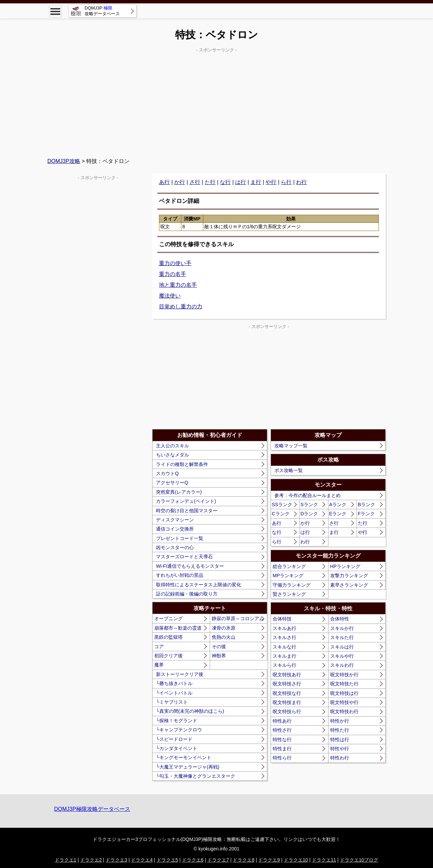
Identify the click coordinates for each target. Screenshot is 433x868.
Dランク (309, 514)
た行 (210, 182)
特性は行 (340, 740)
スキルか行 (342, 628)
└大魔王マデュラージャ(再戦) (188, 767)
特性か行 (340, 721)
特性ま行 (282, 749)
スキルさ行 (284, 637)
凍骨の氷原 (224, 628)
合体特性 (340, 619)
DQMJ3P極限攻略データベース (92, 809)
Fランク (367, 514)
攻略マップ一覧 (291, 446)
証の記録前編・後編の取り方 (187, 594)
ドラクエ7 (218, 860)
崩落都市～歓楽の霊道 (178, 628)
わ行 (301, 182)
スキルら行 (284, 665)
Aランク (338, 505)
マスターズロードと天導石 (184, 557)
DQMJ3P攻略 (64, 161)
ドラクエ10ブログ (359, 860)
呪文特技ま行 (287, 702)
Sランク (309, 505)
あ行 (164, 182)
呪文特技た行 (344, 684)
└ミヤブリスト (172, 702)
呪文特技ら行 (287, 711)
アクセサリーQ (172, 483)
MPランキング (288, 576)
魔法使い (170, 296)
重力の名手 (173, 274)
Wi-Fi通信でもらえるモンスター (190, 566)
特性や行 (340, 749)
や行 (271, 182)
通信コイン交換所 (175, 529)
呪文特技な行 (287, 693)
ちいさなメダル (173, 455)
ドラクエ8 (244, 860)
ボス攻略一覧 (289, 470)
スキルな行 (284, 647)
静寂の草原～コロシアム (238, 618)
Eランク (338, 514)
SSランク (282, 505)
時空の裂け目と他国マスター (187, 511)
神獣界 (219, 656)
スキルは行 (342, 647)
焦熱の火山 (224, 637)
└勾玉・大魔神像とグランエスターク (196, 776)
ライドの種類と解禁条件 (182, 464)
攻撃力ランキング (349, 576)
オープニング (168, 618)
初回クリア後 (168, 656)
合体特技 (282, 619)
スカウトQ (167, 473)
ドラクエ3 (116, 860)
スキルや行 (342, 656)
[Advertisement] (216, 102)
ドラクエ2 (91, 860)
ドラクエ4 (142, 860)
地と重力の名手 (178, 285)
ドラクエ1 (66, 860)
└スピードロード (174, 739)
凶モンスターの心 (175, 547)
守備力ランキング (292, 585)
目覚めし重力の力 (181, 307)
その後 (219, 647)
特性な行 (282, 740)
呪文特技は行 (344, 693)
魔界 (159, 665)
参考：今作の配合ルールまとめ (307, 495)
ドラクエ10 (296, 860)
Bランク (367, 505)
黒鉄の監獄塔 (168, 637)
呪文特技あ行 (287, 675)
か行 (180, 182)
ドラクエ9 (269, 860)
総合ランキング (289, 566)
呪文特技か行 (344, 675)
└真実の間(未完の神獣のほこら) (190, 711)
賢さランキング (289, 594)
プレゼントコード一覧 (180, 538)
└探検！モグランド (177, 721)
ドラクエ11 (324, 860)
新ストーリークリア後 (180, 674)
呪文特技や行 (344, 702)
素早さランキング (349, 585)
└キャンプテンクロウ (179, 730)
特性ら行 (282, 758)
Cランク (281, 514)
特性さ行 (282, 730)
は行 (241, 182)
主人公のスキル (173, 446)
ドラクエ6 (193, 860)
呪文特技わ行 (344, 711)
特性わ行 (340, 758)
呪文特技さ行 (287, 684)
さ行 (195, 182)
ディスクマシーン (175, 520)
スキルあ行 (284, 628)
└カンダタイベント (177, 748)
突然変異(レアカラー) (179, 492)
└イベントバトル (174, 693)
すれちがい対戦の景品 (180, 575)
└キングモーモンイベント (184, 757)
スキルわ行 (342, 665)
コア (159, 647)
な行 (225, 182)
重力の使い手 (175, 263)
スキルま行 (284, 656)
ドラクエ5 (167, 860)
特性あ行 (282, 721)
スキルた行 (342, 637)
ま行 (256, 182)
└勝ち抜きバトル (174, 683)
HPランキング (345, 566)
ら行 (286, 182)
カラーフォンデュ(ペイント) (186, 501)
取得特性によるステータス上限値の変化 (199, 585)
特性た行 (340, 730)
